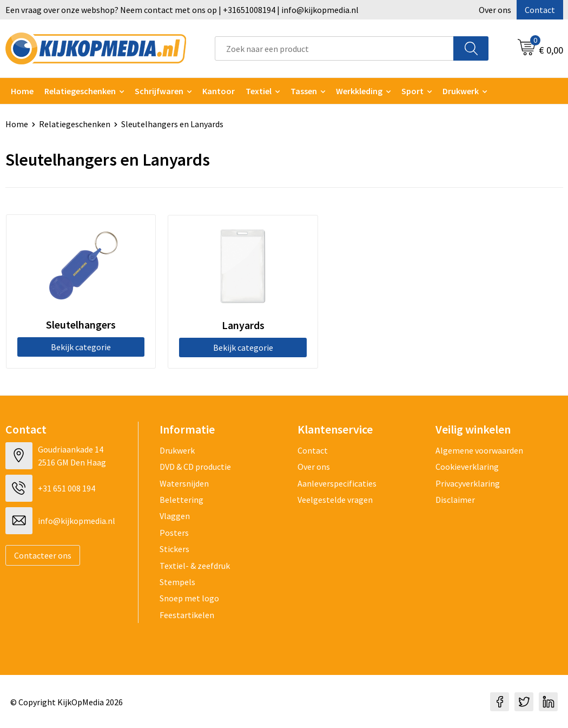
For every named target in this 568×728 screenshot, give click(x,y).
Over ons (495, 10)
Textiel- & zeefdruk (195, 565)
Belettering (181, 499)
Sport (412, 91)
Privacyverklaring (468, 483)
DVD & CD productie (195, 466)
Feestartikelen (187, 614)
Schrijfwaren (159, 91)
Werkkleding (359, 91)
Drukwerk (177, 450)
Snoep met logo (189, 598)
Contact (540, 10)
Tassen (304, 91)
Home (22, 91)
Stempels (177, 581)
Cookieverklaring (467, 466)
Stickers (174, 548)
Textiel (259, 91)
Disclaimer (455, 499)
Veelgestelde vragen (335, 499)
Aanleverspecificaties (337, 483)
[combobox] (334, 48)
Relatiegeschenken (80, 91)
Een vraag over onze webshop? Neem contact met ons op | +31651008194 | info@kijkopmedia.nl (182, 10)
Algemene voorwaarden (479, 450)
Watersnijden (184, 483)
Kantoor (219, 91)
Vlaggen (175, 516)
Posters (174, 532)
